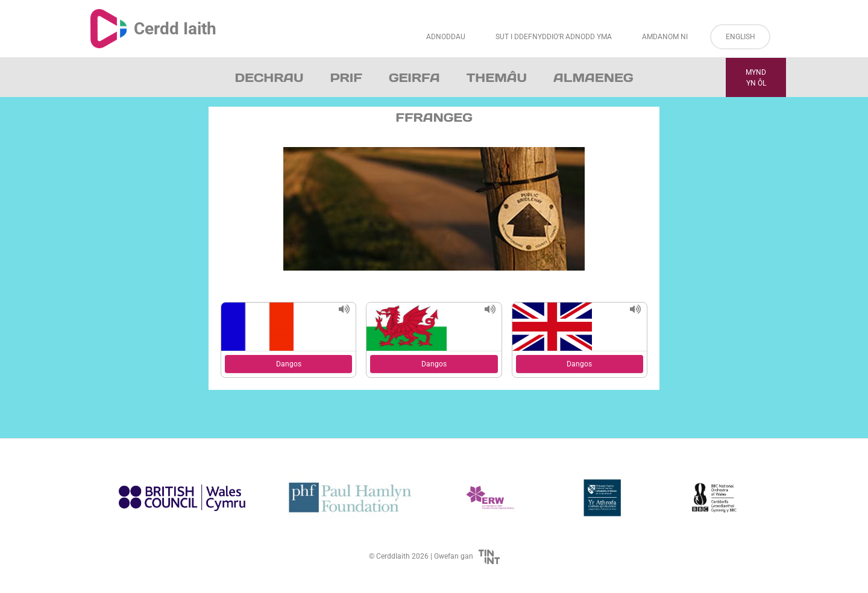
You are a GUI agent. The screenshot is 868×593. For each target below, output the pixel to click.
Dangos (289, 364)
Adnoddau (446, 37)
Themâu (497, 78)
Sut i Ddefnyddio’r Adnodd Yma (554, 37)
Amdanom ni (665, 37)
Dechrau (269, 78)
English (741, 37)
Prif (346, 78)
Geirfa (414, 78)
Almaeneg (593, 78)
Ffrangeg (434, 118)
